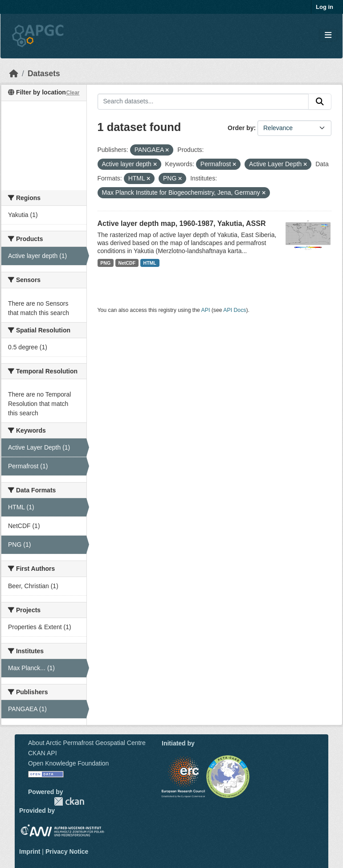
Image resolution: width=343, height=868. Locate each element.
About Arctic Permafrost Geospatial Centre (87, 743)
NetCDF (127, 263)
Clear (73, 93)
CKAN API (43, 753)
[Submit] (320, 102)
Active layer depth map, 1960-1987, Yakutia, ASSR (182, 223)
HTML (150, 263)
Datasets (44, 74)
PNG (105, 263)
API (206, 310)
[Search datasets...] (203, 102)
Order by (241, 128)
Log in (325, 7)
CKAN (69, 801)
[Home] (14, 74)
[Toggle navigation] (328, 35)
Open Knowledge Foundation (68, 763)
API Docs (235, 310)
